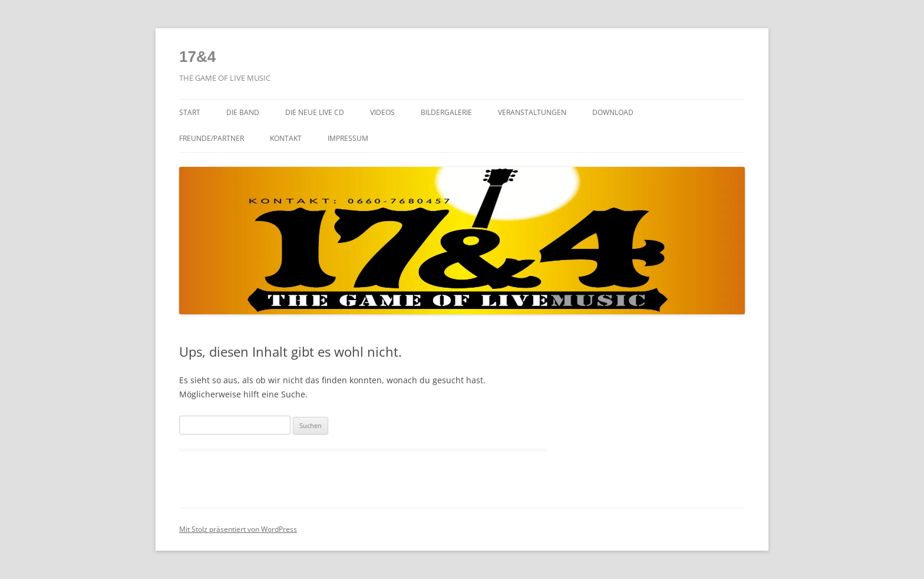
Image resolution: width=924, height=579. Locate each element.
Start (190, 112)
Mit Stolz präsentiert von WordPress (238, 529)
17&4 (197, 57)
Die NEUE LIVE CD (315, 112)
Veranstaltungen (532, 112)
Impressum (348, 138)
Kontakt (286, 138)
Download (613, 112)
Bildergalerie (446, 112)
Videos (382, 112)
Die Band (243, 112)
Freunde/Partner (212, 138)
